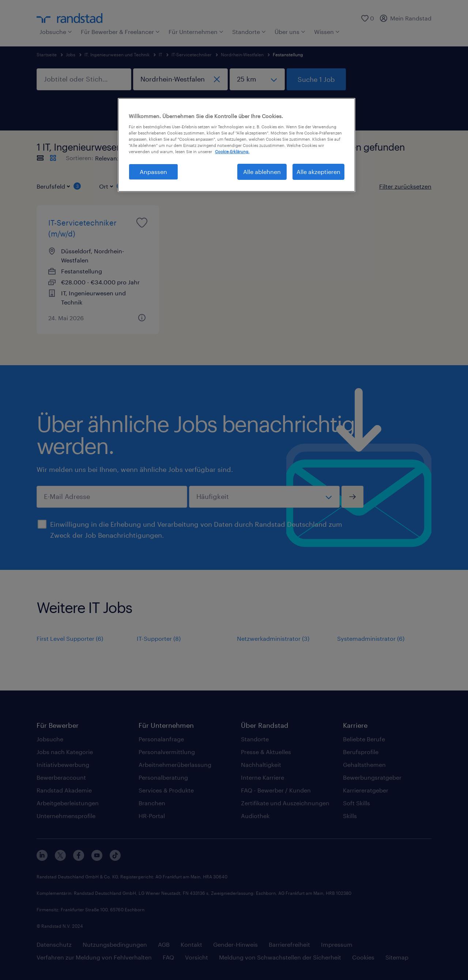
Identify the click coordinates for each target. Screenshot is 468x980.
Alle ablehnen (262, 172)
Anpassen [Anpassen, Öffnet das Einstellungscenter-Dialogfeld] (153, 172)
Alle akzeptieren (318, 172)
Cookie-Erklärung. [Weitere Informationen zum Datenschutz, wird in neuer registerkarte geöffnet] (232, 152)
